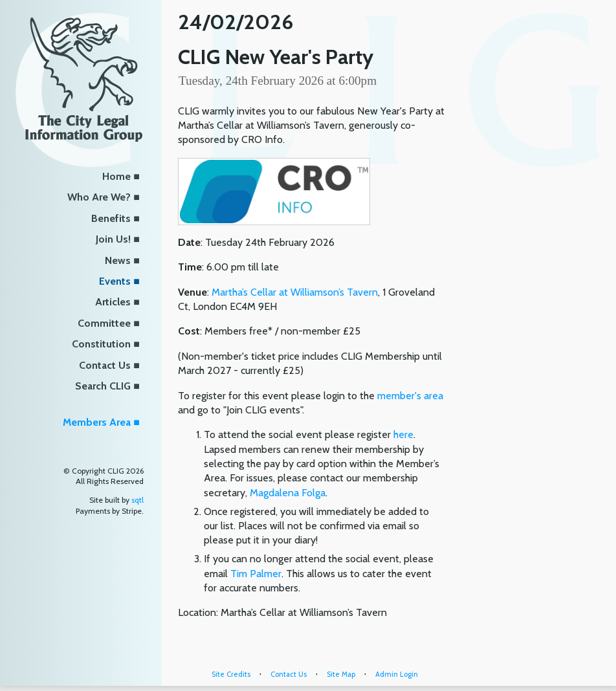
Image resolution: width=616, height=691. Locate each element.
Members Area (97, 422)
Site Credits (231, 674)
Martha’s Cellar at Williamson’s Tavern (295, 292)
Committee (104, 323)
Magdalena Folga (288, 493)
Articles (113, 302)
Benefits (111, 218)
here (403, 434)
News (118, 260)
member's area (410, 396)
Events (115, 281)
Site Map (341, 674)
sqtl (137, 500)
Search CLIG (103, 386)
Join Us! (113, 239)
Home (116, 176)
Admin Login (397, 674)
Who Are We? (99, 197)
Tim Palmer (256, 574)
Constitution (101, 344)
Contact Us (105, 365)
